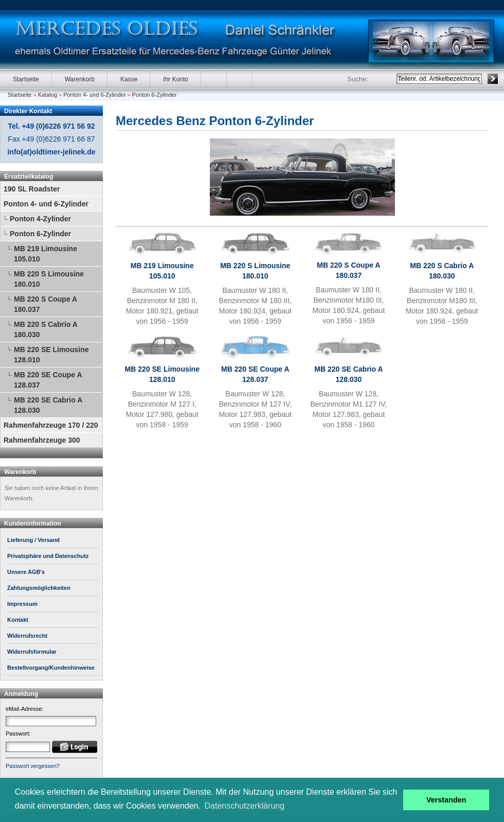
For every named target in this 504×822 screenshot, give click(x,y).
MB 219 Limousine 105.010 (46, 254)
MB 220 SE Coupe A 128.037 (48, 380)
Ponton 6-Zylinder (155, 95)
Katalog (48, 95)
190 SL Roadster (32, 189)
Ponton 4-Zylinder (40, 219)
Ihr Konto (176, 79)
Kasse (129, 79)
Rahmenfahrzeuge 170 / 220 (51, 425)
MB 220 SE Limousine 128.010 (51, 355)
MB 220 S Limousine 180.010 (49, 279)
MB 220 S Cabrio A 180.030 (46, 329)
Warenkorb (80, 79)
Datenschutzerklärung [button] (245, 806)
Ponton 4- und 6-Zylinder (94, 95)
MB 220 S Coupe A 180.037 (46, 304)
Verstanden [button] (446, 800)
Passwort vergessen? (33, 766)
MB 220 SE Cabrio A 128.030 (48, 405)
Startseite (26, 79)
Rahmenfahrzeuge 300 (42, 440)
